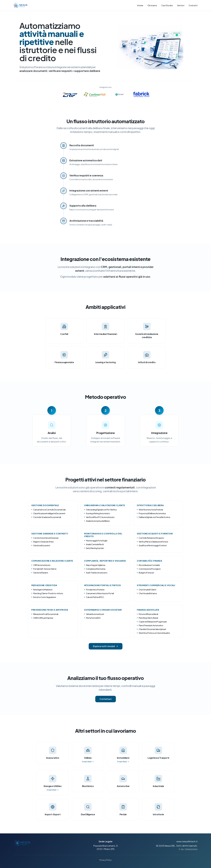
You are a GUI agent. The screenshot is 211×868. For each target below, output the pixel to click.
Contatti (193, 5)
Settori (181, 5)
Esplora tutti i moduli (106, 646)
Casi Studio (167, 5)
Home (140, 5)
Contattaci (106, 699)
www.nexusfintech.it (187, 841)
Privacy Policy (105, 860)
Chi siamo (152, 5)
